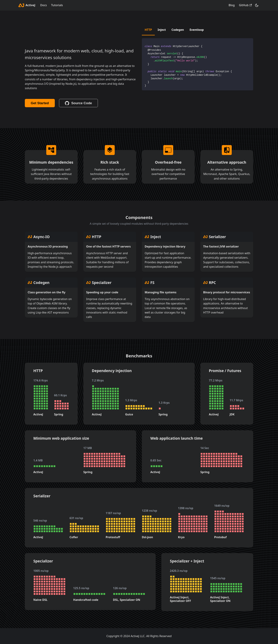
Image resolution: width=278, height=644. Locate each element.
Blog (232, 5)
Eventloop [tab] (197, 30)
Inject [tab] (162, 30)
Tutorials (57, 5)
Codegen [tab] (178, 30)
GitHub (245, 5)
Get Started (40, 103)
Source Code (78, 103)
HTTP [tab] (148, 30)
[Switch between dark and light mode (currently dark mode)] (257, 5)
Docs (44, 5)
